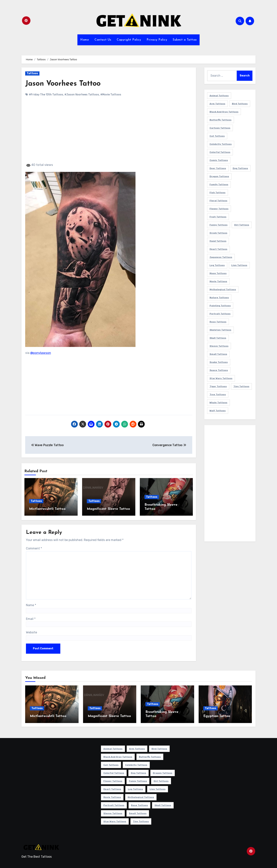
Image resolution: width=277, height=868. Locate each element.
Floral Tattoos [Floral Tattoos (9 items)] (218, 201)
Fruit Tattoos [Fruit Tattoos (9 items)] (218, 217)
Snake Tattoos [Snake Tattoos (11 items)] (219, 362)
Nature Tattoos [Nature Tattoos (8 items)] (219, 298)
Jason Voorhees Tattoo (63, 84)
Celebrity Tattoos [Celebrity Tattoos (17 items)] (221, 144)
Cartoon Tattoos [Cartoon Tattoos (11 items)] (220, 128)
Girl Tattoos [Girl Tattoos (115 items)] (242, 225)
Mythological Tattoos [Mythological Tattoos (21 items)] (223, 289)
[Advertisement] (109, 133)
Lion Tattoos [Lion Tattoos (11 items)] (239, 265)
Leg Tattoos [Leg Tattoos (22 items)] (217, 265)
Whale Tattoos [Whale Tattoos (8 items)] (218, 403)
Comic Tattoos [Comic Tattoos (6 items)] (219, 160)
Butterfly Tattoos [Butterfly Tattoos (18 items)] (221, 120)
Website (31, 632)
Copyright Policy (129, 40)
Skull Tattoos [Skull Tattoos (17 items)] (218, 338)
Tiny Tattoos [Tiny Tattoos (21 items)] (241, 386)
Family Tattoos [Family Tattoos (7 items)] (219, 184)
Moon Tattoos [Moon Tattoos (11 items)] (218, 273)
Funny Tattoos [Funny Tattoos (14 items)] (219, 225)
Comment (34, 548)
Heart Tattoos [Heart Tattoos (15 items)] (218, 249)
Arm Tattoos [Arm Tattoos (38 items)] (217, 104)
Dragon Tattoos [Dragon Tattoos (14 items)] (219, 176)
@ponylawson (41, 353)
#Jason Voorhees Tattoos (82, 95)
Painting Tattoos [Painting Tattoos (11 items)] (220, 306)
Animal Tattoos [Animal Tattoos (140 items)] (219, 96)
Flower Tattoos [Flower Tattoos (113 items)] (219, 209)
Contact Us (103, 40)
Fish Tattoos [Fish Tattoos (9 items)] (218, 193)
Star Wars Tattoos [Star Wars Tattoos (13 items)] (221, 378)
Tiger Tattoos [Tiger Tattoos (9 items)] (218, 386)
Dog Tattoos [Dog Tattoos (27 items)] (240, 168)
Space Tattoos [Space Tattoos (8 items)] (219, 370)
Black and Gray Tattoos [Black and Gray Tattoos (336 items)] (224, 112)
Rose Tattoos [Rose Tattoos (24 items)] (218, 322)
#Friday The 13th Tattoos (46, 95)
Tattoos (32, 73)
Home (85, 40)
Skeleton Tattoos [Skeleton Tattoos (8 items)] (220, 330)
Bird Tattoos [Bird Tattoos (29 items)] (240, 104)
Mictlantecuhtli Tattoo (47, 509)
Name (31, 605)
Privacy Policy (157, 40)
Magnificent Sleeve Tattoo (108, 509)
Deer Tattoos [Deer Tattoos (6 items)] (218, 168)
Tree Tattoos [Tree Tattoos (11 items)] (218, 394)
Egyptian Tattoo (217, 716)
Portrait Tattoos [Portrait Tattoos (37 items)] (220, 314)
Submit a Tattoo (185, 40)
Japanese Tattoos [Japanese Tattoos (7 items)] (221, 257)
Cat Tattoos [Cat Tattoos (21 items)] (217, 136)
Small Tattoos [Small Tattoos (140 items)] (218, 354)
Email (31, 619)
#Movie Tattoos (111, 95)
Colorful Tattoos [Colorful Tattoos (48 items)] (220, 152)
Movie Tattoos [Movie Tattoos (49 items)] (218, 281)
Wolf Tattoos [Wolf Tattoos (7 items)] (218, 411)
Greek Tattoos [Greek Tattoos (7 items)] (218, 233)
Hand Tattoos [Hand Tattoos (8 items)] (218, 241)
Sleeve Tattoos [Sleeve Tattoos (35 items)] (219, 346)
